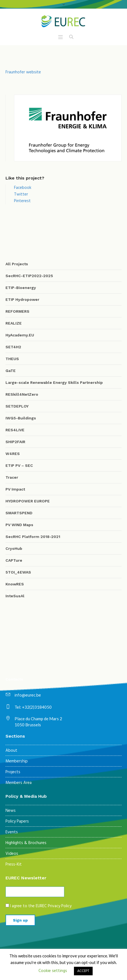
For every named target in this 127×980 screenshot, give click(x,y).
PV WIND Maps (19, 525)
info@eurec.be (28, 695)
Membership (17, 761)
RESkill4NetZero (22, 394)
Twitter (21, 194)
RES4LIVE (15, 430)
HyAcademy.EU (20, 335)
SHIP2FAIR (15, 442)
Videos (12, 854)
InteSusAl (15, 596)
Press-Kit (14, 864)
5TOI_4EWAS (18, 572)
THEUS (12, 359)
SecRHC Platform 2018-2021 (33, 537)
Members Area (19, 783)
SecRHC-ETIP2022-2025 (29, 276)
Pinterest (22, 201)
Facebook (23, 188)
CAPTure (14, 560)
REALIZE (14, 323)
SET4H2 (13, 347)
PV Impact (15, 489)
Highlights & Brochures (26, 843)
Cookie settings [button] (53, 971)
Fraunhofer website (23, 72)
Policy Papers (17, 821)
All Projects (17, 264)
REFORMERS (17, 311)
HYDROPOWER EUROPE (28, 501)
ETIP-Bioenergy (21, 288)
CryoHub (14, 548)
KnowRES (15, 584)
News (11, 811)
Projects (13, 772)
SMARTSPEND (19, 513)
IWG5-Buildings (21, 418)
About (11, 751)
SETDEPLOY (17, 406)
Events (12, 832)
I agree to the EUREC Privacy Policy (41, 906)
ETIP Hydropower (22, 299)
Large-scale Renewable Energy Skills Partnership (54, 382)
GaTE (11, 371)
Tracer (12, 477)
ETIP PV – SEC (19, 465)
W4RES (13, 454)
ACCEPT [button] (83, 971)
